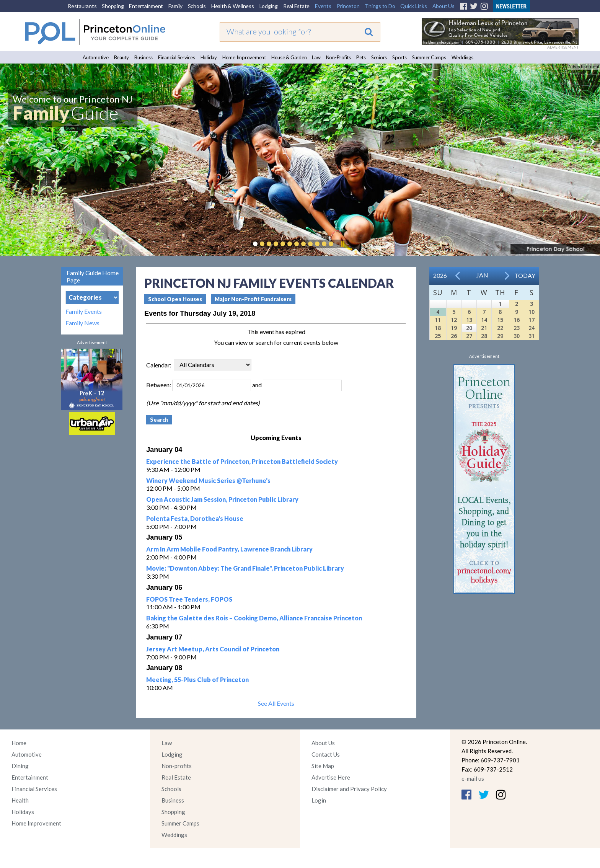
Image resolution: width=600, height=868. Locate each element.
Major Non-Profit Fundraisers (253, 299)
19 (454, 328)
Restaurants (82, 6)
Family (175, 6)
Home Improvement (244, 57)
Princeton (348, 6)
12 (454, 320)
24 (532, 328)
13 (469, 320)
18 (438, 328)
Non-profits (177, 766)
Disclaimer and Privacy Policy (349, 789)
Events (323, 6)
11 (438, 320)
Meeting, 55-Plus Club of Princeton (197, 680)
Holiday (209, 57)
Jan (482, 275)
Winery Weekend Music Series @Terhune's (208, 480)
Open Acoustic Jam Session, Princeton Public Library (222, 499)
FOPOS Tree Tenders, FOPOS (189, 599)
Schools (197, 6)
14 (484, 320)
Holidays (23, 812)
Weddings (462, 57)
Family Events (84, 312)
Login (319, 800)
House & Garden (289, 57)
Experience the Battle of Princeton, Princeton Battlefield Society (242, 461)
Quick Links (413, 6)
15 (500, 320)
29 (500, 336)
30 (517, 336)
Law (316, 57)
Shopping (113, 6)
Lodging (269, 6)
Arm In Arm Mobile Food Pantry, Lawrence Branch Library (229, 549)
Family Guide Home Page (93, 276)
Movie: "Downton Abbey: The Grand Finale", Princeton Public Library (245, 568)
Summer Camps (429, 57)
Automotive (96, 57)
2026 (440, 275)
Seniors (379, 57)
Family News (82, 323)
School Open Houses (175, 299)
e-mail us (473, 778)
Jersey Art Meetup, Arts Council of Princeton (213, 649)
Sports (399, 57)
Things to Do (380, 6)
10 (532, 312)
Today (525, 275)
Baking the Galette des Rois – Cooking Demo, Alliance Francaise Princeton (254, 618)
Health (20, 800)
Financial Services (177, 57)
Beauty (122, 57)
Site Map (323, 766)
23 (517, 328)
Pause (342, 244)
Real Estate (296, 6)
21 (484, 328)
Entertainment (146, 6)
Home (19, 743)
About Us (443, 6)
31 (532, 336)
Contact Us (326, 754)
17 (532, 320)
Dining (20, 766)
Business (143, 57)
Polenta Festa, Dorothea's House (195, 518)
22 (500, 328)
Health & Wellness (233, 6)
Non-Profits (338, 57)
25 (438, 336)
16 (517, 320)
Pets (361, 57)
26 (454, 336)
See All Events (276, 703)
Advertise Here (331, 777)
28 (484, 336)
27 (469, 336)
